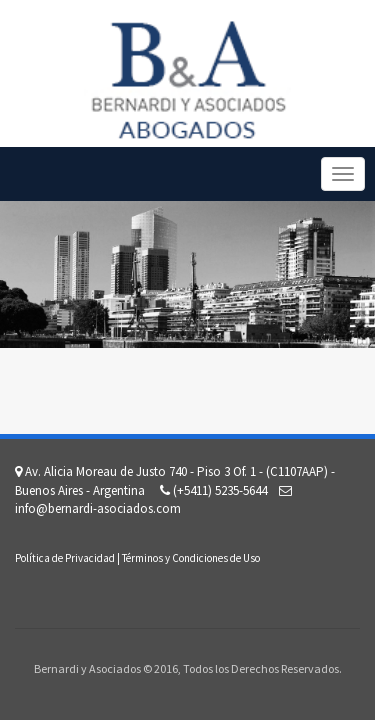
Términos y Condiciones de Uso (191, 558)
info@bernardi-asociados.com (98, 508)
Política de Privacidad (65, 558)
